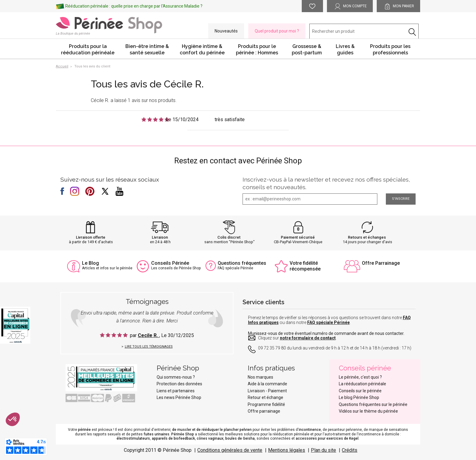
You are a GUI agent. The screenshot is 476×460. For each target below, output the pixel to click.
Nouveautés (226, 31)
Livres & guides (345, 49)
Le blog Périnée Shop (359, 397)
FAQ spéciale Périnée (328, 322)
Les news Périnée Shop (179, 397)
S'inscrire (401, 199)
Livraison (160, 237)
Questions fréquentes (242, 263)
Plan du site (323, 450)
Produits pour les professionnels (390, 49)
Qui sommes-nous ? (176, 377)
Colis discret (229, 237)
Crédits (350, 450)
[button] (13, 419)
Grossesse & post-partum (307, 49)
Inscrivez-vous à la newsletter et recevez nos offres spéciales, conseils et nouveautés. (326, 183)
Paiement (277, 391)
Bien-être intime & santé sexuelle (147, 49)
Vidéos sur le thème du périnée (368, 411)
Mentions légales (287, 450)
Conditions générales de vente (230, 450)
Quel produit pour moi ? (277, 31)
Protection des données (179, 384)
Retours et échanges (367, 237)
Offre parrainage (264, 411)
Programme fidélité (266, 404)
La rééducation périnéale (362, 384)
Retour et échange (265, 397)
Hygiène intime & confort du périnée (202, 49)
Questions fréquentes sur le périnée (373, 404)
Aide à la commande (267, 384)
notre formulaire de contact (308, 338)
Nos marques (260, 377)
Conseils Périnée (170, 263)
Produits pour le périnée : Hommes (257, 49)
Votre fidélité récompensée (305, 266)
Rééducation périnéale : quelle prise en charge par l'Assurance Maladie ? (134, 6)
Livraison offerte (91, 237)
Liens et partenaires (176, 391)
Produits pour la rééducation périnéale (88, 49)
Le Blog (90, 263)
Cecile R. (148, 335)
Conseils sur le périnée (360, 391)
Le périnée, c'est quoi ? (360, 377)
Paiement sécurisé (298, 237)
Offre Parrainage (381, 263)
